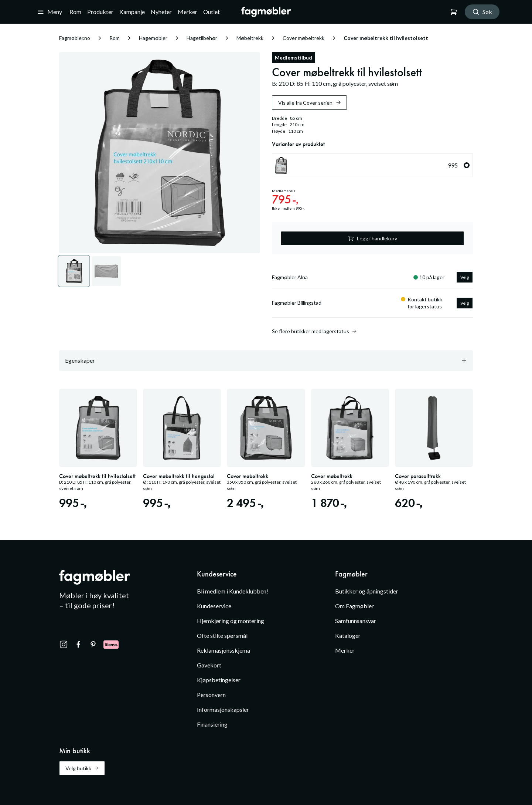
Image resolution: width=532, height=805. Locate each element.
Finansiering (212, 724)
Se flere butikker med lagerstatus (314, 331)
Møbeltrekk (250, 38)
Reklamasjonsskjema (224, 650)
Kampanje (132, 12)
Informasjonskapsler (223, 709)
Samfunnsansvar (356, 621)
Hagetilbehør (202, 38)
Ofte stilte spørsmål (222, 635)
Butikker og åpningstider (367, 591)
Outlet (212, 12)
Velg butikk (82, 768)
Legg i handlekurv (373, 238)
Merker (187, 12)
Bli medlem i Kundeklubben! (233, 591)
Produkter (100, 12)
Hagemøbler (153, 38)
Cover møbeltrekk (303, 38)
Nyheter (161, 12)
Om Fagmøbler (354, 606)
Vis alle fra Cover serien (310, 103)
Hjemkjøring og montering (231, 621)
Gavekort (209, 665)
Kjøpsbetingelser (219, 680)
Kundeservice (214, 606)
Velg (465, 277)
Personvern (211, 695)
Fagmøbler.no (75, 38)
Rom (75, 12)
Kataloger (348, 635)
